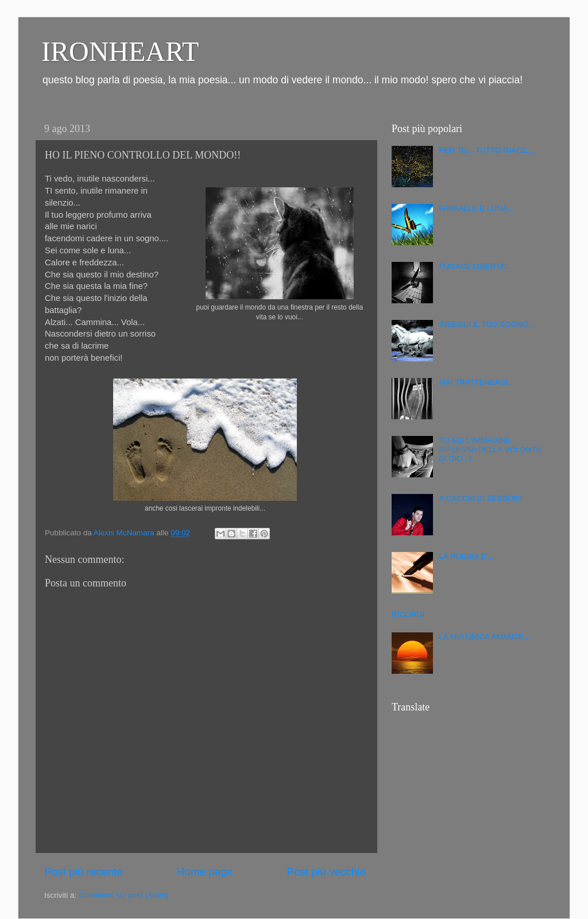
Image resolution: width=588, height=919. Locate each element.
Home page (205, 872)
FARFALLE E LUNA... (476, 208)
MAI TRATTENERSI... (477, 382)
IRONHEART (120, 51)
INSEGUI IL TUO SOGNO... (487, 324)
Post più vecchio (326, 872)
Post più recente (84, 872)
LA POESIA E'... (466, 556)
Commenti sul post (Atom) (123, 895)
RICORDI (408, 614)
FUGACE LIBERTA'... (476, 266)
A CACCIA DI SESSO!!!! (480, 498)
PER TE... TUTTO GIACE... (486, 150)
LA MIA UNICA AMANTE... (484, 637)
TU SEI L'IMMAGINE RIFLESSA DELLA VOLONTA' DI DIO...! (490, 449)
